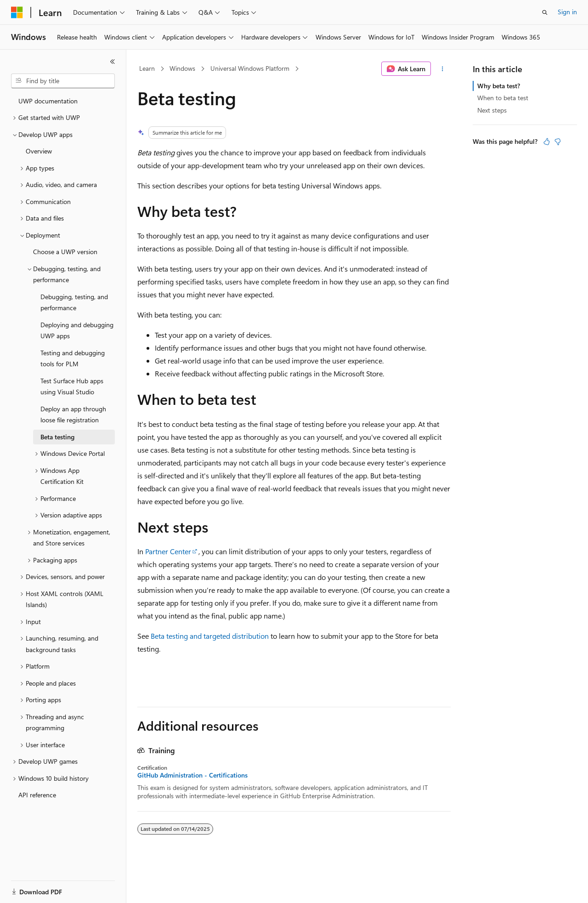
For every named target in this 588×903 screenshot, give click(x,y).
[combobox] (63, 81)
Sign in (567, 12)
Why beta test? (499, 86)
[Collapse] (113, 62)
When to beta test (503, 98)
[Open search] (545, 12)
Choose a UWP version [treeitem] (65, 252)
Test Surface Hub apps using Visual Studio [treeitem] (72, 386)
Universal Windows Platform (250, 68)
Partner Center (168, 551)
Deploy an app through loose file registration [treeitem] (73, 415)
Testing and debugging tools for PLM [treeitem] (73, 358)
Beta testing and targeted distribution (210, 636)
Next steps (492, 110)
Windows (182, 68)
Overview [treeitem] (39, 151)
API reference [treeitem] (37, 795)
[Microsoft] (17, 12)
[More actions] (443, 69)
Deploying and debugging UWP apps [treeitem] (77, 330)
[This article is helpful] (547, 142)
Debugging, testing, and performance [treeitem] (74, 302)
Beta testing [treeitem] (57, 437)
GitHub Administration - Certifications (192, 775)
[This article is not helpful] (558, 142)
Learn (147, 68)
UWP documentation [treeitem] (48, 101)
